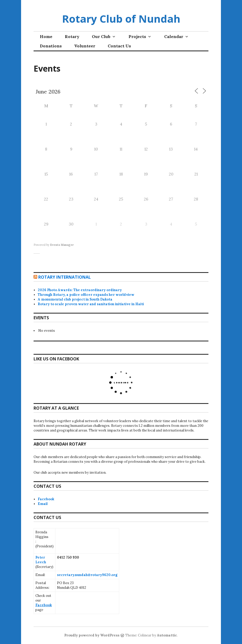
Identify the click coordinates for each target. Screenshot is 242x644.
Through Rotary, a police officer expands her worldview (86, 295)
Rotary (72, 36)
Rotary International (65, 277)
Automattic (167, 635)
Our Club (101, 36)
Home (46, 36)
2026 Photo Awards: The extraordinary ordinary (80, 290)
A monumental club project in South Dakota (75, 299)
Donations (51, 46)
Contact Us (119, 46)
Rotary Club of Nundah (121, 19)
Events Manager (62, 245)
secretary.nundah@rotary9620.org (87, 575)
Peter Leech (41, 560)
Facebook (46, 499)
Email (43, 504)
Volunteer (85, 46)
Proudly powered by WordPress (92, 635)
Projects (137, 36)
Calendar (174, 36)
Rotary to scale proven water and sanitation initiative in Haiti (91, 304)
